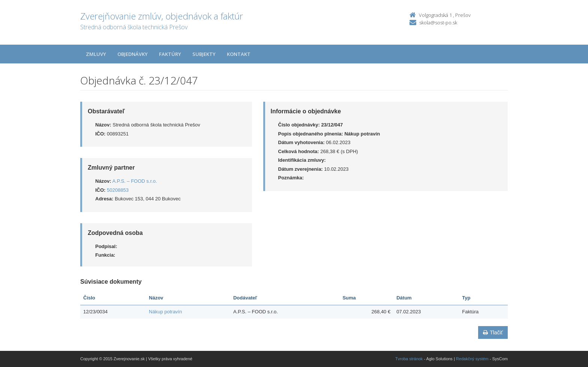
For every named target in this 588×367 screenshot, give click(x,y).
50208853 (118, 190)
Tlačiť (493, 332)
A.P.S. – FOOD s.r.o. (135, 181)
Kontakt (239, 54)
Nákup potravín (165, 312)
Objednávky (133, 54)
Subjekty (204, 54)
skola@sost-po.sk (438, 23)
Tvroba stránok (409, 359)
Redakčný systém (472, 359)
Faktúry (170, 54)
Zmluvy (96, 54)
